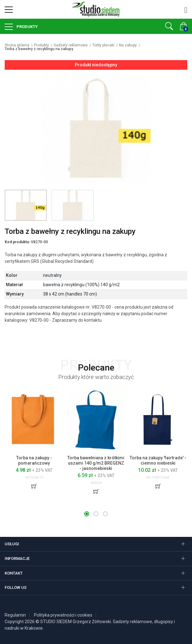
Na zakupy (128, 45)
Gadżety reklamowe (71, 45)
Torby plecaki (103, 45)
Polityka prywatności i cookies (63, 615)
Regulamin (15, 615)
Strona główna (17, 45)
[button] (87, 514)
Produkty (27, 27)
